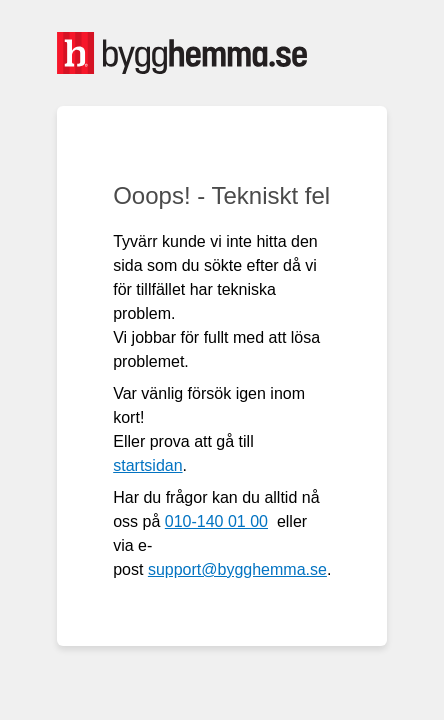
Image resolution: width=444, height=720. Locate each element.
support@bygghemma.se (237, 569)
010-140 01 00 (216, 521)
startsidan (147, 465)
